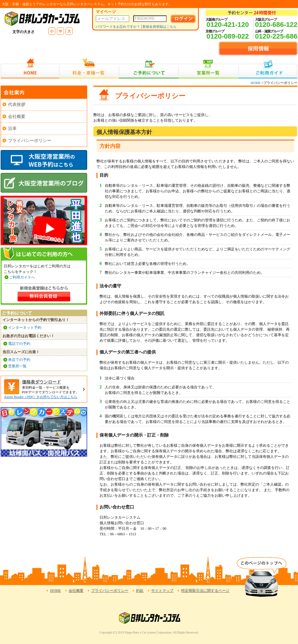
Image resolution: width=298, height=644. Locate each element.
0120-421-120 (228, 25)
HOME (30, 68)
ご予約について (149, 68)
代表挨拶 (17, 105)
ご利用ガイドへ (22, 277)
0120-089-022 (228, 36)
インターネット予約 (25, 328)
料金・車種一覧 (89, 68)
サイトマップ (162, 591)
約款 (140, 591)
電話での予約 (19, 344)
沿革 (12, 129)
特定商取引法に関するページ (205, 591)
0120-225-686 (276, 36)
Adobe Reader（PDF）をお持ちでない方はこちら (41, 397)
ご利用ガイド (268, 68)
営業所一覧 (209, 68)
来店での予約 (19, 360)
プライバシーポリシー (30, 141)
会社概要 (17, 117)
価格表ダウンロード (41, 382)
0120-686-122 (276, 25)
